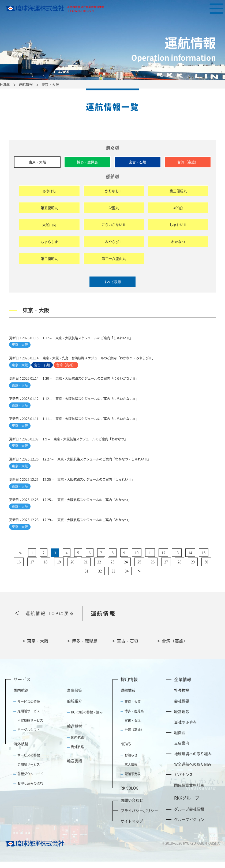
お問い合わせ (132, 806)
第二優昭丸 (49, 258)
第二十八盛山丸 (114, 258)
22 (99, 568)
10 (137, 559)
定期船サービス (29, 717)
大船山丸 (49, 224)
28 (179, 568)
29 (193, 568)
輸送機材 (74, 732)
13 (177, 559)
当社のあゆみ (185, 728)
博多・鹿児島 (87, 162)
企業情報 (183, 685)
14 (190, 559)
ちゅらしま (49, 242)
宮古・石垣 (138, 162)
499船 (178, 208)
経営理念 (182, 718)
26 (153, 568)
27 (166, 568)
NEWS (126, 750)
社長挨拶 (182, 697)
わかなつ (178, 242)
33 (113, 577)
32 (100, 577)
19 (59, 568)
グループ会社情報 (189, 815)
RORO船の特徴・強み (87, 719)
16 (19, 568)
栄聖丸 (114, 208)
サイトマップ (132, 827)
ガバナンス (183, 781)
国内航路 (21, 697)
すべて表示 (112, 282)
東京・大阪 (37, 162)
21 (86, 568)
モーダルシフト (29, 736)
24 (126, 568)
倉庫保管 (74, 697)
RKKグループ (187, 804)
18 (46, 568)
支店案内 (182, 749)
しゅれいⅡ (178, 224)
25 (139, 568)
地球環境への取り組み (193, 760)
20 (72, 568)
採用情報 (129, 685)
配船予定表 (133, 780)
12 (163, 559)
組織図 (180, 739)
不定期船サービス (30, 727)
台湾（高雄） (188, 162)
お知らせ (131, 762)
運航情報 (128, 697)
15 (204, 559)
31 (87, 577)
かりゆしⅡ (114, 191)
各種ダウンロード (30, 780)
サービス (22, 685)
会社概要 (182, 707)
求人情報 (131, 771)
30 (206, 568)
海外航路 (21, 750)
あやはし (49, 191)
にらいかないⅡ (114, 224)
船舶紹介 (74, 707)
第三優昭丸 (178, 191)
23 (112, 568)
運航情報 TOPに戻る (52, 619)
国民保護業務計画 (189, 791)
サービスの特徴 (29, 708)
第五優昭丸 (49, 208)
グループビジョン (189, 826)
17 (32, 568)
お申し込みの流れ (30, 790)
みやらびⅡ (114, 242)
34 (127, 577)
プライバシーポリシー (139, 817)
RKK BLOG (130, 794)
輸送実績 (74, 767)
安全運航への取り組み (193, 770)
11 (150, 559)
